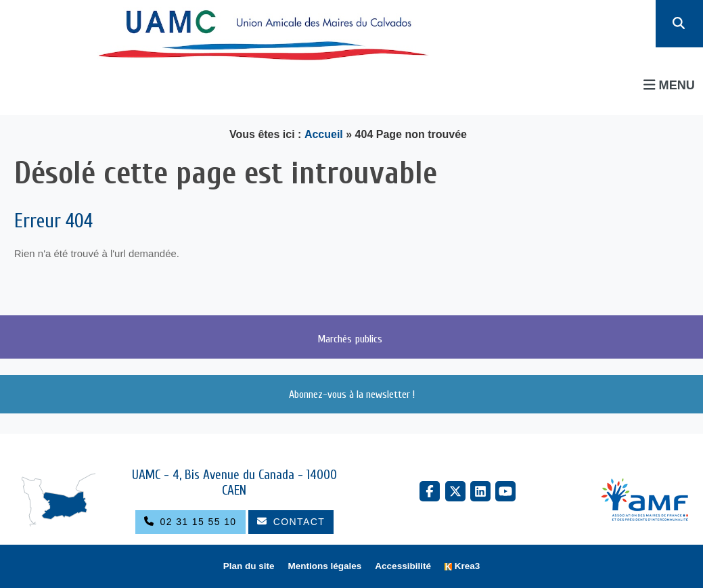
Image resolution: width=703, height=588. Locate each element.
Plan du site (249, 566)
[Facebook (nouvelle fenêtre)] (430, 491)
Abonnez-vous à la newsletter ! (352, 394)
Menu (669, 85)
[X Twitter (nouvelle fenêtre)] (455, 491)
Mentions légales (325, 566)
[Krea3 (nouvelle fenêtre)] (462, 567)
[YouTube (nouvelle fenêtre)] (505, 491)
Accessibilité (403, 566)
